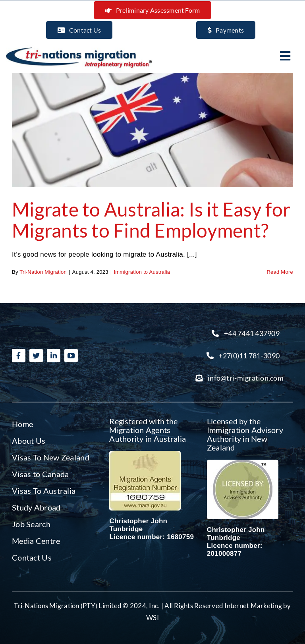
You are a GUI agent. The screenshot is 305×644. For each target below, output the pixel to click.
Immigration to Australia (142, 272)
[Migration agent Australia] (145, 454)
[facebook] (19, 356)
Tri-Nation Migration (43, 272)
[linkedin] (54, 356)
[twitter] (36, 356)
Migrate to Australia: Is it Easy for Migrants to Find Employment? (151, 220)
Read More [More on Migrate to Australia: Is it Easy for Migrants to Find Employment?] (280, 272)
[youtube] (71, 356)
